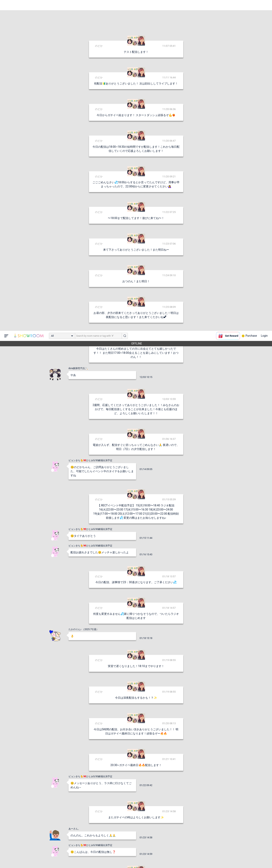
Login (264, 5)
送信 (176, 859)
